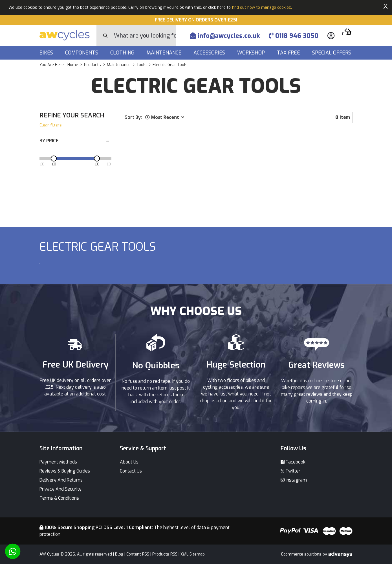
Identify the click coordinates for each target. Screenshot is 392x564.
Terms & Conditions (59, 498)
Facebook (293, 462)
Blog (119, 554)
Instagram (294, 480)
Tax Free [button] (289, 53)
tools (142, 65)
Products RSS (165, 554)
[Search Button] (105, 36)
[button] (165, 117)
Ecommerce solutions (302, 554)
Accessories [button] (210, 53)
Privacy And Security (60, 489)
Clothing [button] (123, 53)
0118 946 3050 (294, 36)
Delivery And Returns (61, 480)
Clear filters (51, 125)
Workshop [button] (252, 53)
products (93, 65)
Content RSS (138, 554)
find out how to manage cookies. (262, 7)
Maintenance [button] (165, 53)
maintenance (119, 65)
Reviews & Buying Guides (65, 471)
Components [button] (82, 53)
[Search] (145, 36)
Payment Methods (58, 462)
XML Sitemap (193, 554)
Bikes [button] (47, 53)
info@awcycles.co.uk (225, 36)
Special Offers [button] (332, 53)
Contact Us (131, 471)
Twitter (290, 471)
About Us (129, 462)
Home (73, 65)
